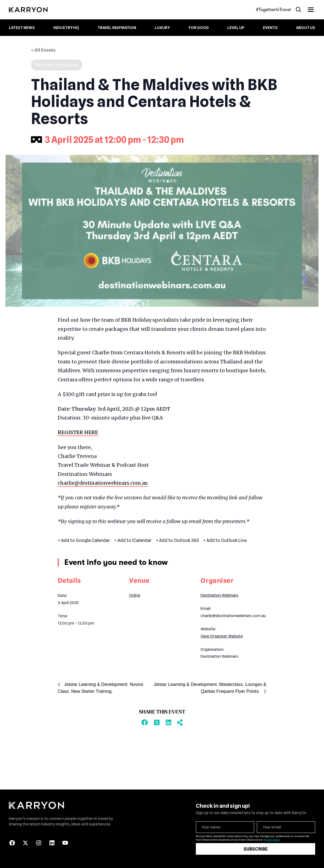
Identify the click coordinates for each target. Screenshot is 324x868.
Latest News (22, 28)
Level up (236, 28)
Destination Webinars (219, 595)
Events (270, 28)
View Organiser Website (222, 636)
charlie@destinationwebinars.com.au (104, 483)
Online (135, 595)
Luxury (162, 28)
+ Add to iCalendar (133, 541)
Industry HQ (66, 28)
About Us (306, 28)
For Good (199, 28)
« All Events (43, 50)
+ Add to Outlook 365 (177, 541)
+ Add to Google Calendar (84, 541)
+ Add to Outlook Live (225, 541)
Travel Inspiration (117, 28)
